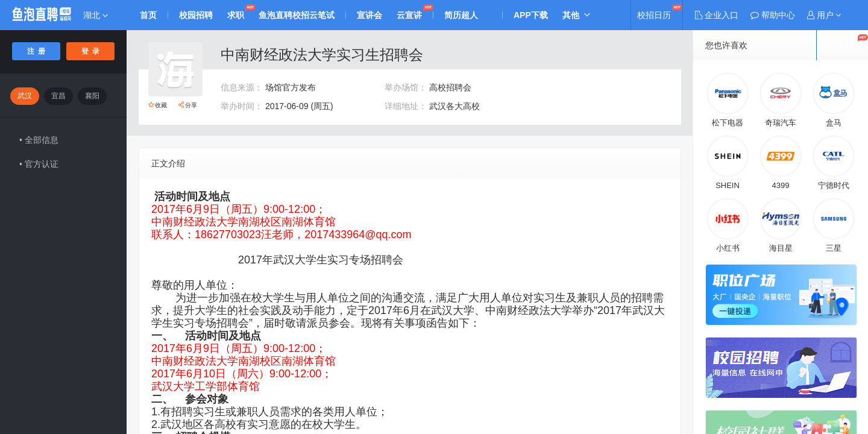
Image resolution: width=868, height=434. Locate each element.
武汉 (25, 96)
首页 (148, 15)
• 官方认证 (39, 164)
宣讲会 (370, 15)
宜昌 (58, 96)
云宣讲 (409, 15)
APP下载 (531, 15)
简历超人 (461, 15)
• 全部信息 (39, 140)
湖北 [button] (96, 15)
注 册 (36, 51)
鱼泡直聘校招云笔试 (297, 15)
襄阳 (92, 96)
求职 (236, 15)
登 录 (91, 51)
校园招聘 (196, 15)
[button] (824, 15)
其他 (571, 15)
